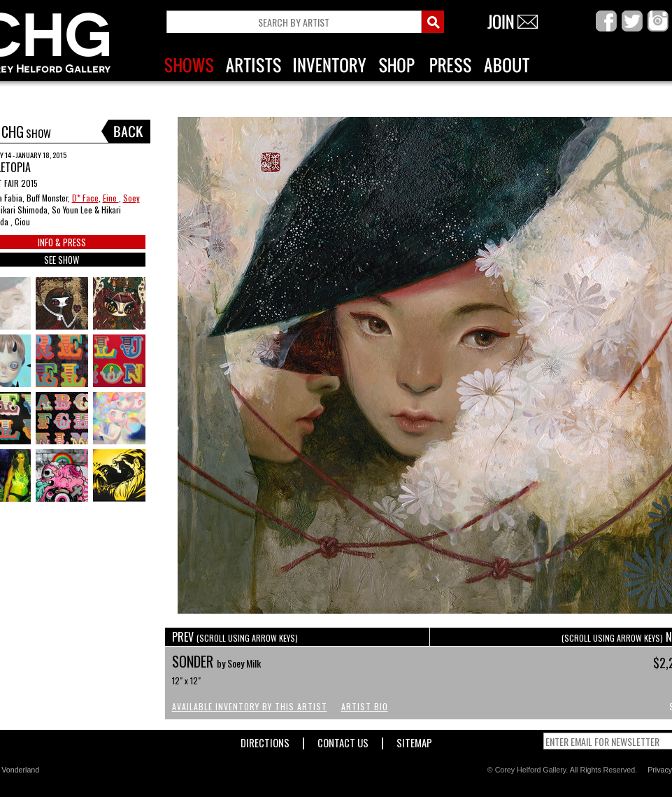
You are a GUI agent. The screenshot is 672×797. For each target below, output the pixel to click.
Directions (265, 740)
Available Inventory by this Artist (250, 706)
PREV (235, 637)
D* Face (85, 198)
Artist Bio (365, 706)
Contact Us (343, 740)
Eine (111, 198)
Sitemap (414, 740)
